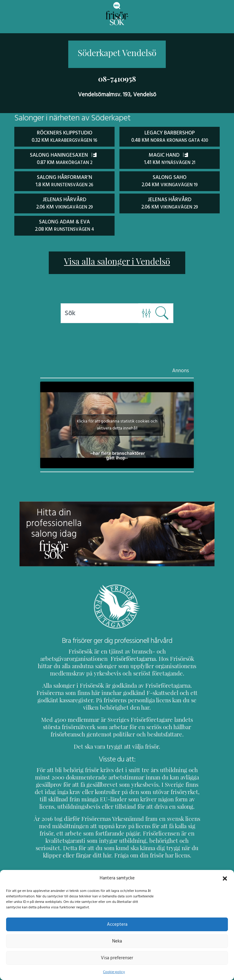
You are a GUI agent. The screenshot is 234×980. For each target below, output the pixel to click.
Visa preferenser (117, 958)
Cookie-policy (114, 972)
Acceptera (117, 924)
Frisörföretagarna (57, 657)
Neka (117, 941)
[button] (225, 878)
